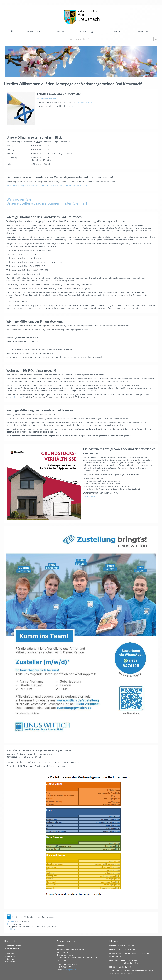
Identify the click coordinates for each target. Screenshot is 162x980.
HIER (110, 357)
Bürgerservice (13, 948)
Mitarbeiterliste (14, 946)
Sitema (10, 959)
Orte (8, 924)
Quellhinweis (12, 929)
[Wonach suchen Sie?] (81, 39)
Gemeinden (144, 31)
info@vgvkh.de (70, 969)
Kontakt (10, 954)
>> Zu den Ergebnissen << (48, 98)
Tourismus (115, 31)
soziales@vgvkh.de (15, 397)
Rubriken (10, 921)
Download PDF (89, 497)
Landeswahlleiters (84, 102)
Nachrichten (34, 31)
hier (73, 106)
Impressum (12, 956)
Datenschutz (13, 962)
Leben (60, 31)
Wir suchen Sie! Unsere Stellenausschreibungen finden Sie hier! (47, 201)
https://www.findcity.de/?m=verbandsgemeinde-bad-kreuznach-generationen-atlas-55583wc (47, 186)
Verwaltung (86, 31)
